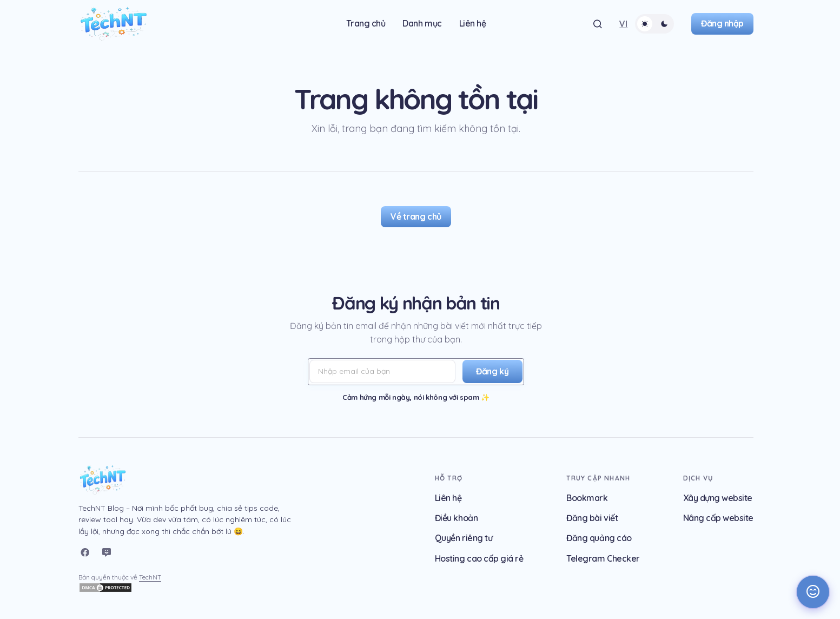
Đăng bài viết (592, 518)
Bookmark (587, 498)
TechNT (150, 577)
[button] (598, 24)
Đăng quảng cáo (599, 538)
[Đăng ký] (491, 372)
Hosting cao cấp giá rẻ (479, 558)
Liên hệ (448, 498)
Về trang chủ (416, 216)
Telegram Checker (603, 558)
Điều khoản (456, 518)
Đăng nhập (722, 23)
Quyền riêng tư (464, 538)
